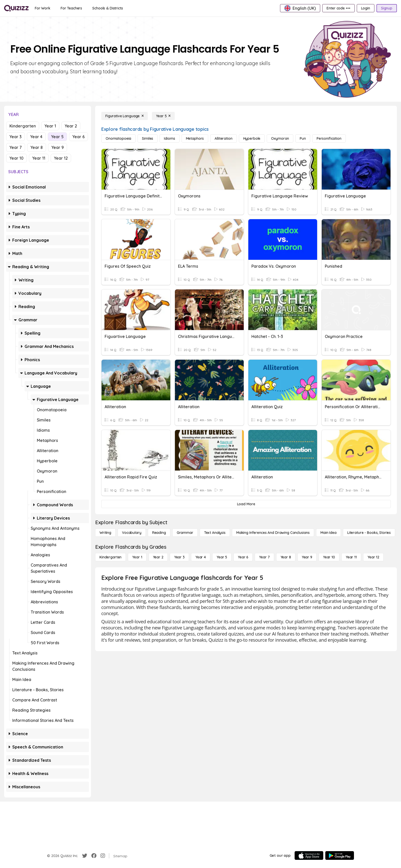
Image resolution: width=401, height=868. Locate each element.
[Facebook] (94, 856)
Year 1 (50, 126)
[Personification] (329, 138)
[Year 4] (201, 557)
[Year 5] (163, 116)
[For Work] (43, 8)
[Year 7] (264, 557)
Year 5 (57, 137)
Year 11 (39, 158)
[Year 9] (307, 557)
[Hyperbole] (252, 138)
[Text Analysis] (215, 533)
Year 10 (16, 158)
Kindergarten (23, 126)
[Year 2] (158, 557)
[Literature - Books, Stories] (369, 533)
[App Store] (309, 855)
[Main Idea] (328, 533)
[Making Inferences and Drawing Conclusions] (273, 533)
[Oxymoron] (280, 138)
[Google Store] (340, 855)
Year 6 (79, 137)
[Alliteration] (223, 138)
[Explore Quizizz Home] (16, 8)
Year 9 (58, 147)
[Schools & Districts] (108, 8)
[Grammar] (185, 533)
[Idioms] (169, 138)
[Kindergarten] (110, 557)
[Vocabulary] (132, 533)
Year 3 (15, 137)
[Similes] (148, 138)
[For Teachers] (71, 8)
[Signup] (387, 8)
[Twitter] (85, 856)
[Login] (366, 8)
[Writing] (105, 533)
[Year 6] (243, 557)
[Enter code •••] (338, 8)
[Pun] (303, 138)
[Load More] (246, 504)
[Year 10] (329, 557)
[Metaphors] (195, 138)
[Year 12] (373, 557)
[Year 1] (137, 557)
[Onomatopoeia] (118, 138)
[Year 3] (179, 557)
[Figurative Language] (125, 116)
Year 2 (71, 126)
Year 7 (16, 147)
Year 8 (37, 147)
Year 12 (61, 158)
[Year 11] (351, 557)
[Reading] (159, 533)
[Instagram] (103, 856)
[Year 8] (286, 557)
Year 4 (36, 137)
